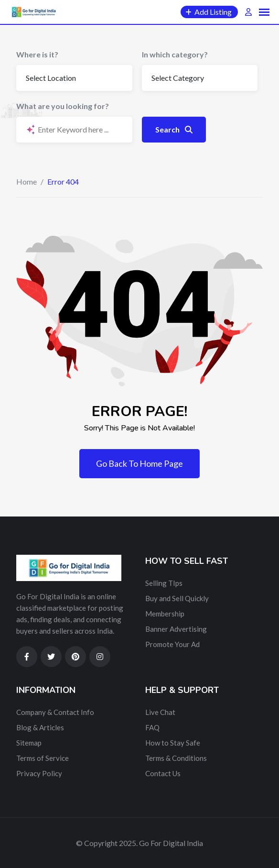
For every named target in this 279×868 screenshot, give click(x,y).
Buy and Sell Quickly (177, 598)
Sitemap (29, 743)
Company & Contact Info (55, 712)
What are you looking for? (63, 106)
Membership (165, 614)
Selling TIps (164, 583)
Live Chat (160, 712)
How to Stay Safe (173, 743)
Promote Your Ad (172, 644)
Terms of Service (43, 758)
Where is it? (37, 54)
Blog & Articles (40, 727)
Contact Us (163, 773)
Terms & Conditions (176, 758)
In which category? (175, 54)
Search (174, 129)
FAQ (152, 727)
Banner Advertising (176, 629)
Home (27, 181)
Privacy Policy (39, 773)
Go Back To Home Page (139, 463)
